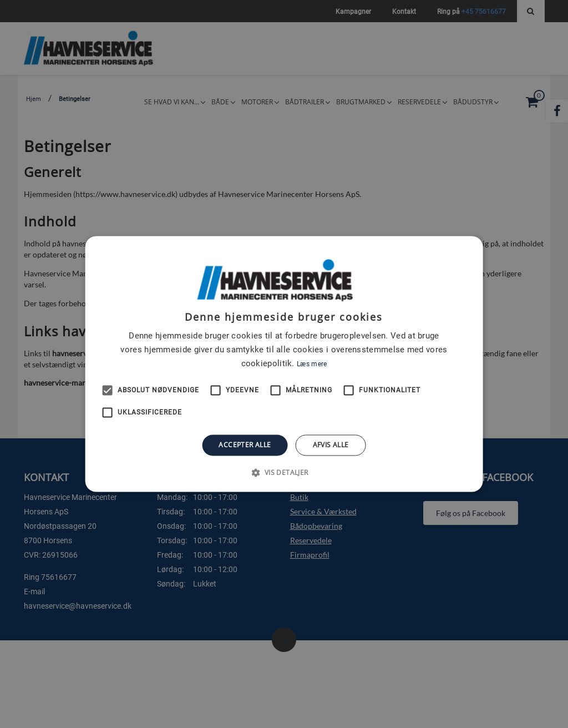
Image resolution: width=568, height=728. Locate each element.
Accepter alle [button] (245, 445)
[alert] (284, 364)
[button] (284, 473)
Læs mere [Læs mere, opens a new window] (312, 364)
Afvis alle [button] (331, 445)
